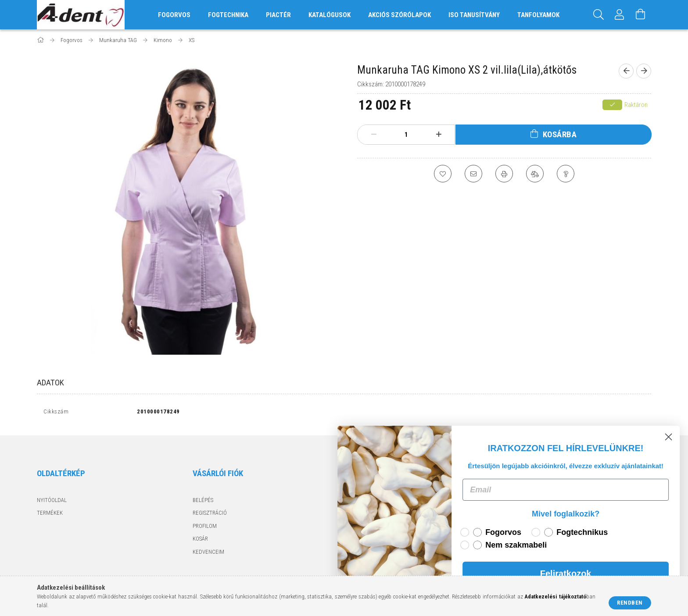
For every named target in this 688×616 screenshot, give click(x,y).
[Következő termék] (644, 71)
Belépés (203, 500)
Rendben (630, 603)
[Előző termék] (626, 71)
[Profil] (620, 15)
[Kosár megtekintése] (641, 15)
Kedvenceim (208, 552)
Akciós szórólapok (400, 15)
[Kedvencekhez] (443, 174)
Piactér (278, 15)
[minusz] (374, 135)
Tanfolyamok (538, 15)
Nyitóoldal (52, 500)
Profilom (205, 526)
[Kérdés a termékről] (566, 174)
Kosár (200, 539)
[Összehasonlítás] (535, 174)
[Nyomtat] (504, 174)
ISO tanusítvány (474, 15)
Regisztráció (210, 513)
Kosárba (560, 134)
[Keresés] (598, 15)
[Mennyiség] (406, 135)
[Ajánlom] (473, 174)
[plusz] (439, 135)
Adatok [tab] (50, 383)
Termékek (50, 513)
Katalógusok (330, 15)
